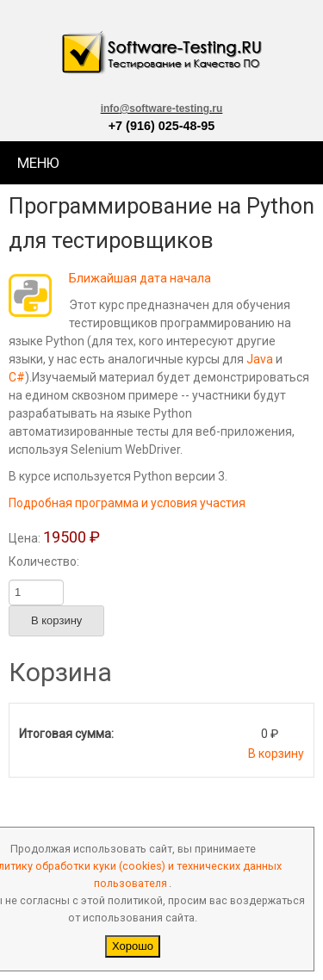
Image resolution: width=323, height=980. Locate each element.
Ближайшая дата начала (140, 278)
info (162, 109)
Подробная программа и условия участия (127, 503)
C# (17, 377)
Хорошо (133, 946)
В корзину (276, 754)
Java (260, 359)
